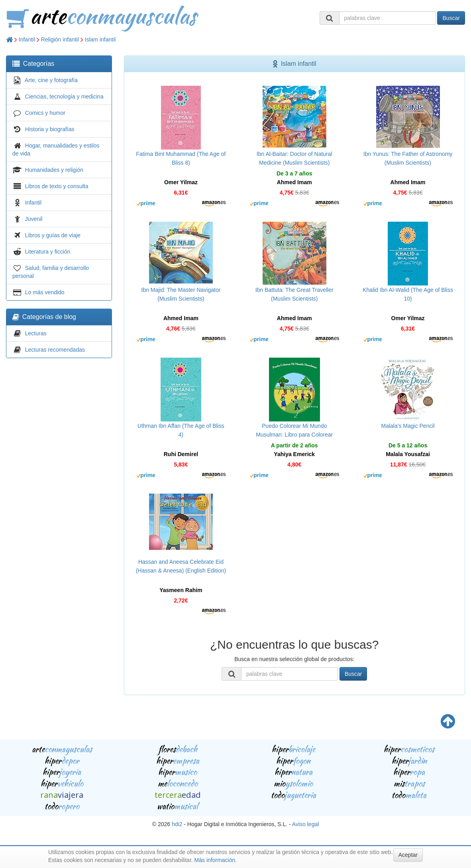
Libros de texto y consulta (57, 186)
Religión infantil (60, 39)
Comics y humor (45, 113)
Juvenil (34, 219)
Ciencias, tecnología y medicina (64, 96)
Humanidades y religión (54, 170)
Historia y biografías (50, 129)
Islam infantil (100, 39)
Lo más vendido (45, 292)
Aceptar (408, 855)
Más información (215, 860)
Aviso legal (305, 824)
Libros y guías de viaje (53, 235)
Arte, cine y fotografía (51, 80)
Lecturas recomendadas (55, 350)
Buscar (451, 18)
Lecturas (36, 333)
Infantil (27, 39)
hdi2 (177, 824)
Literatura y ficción (48, 252)
